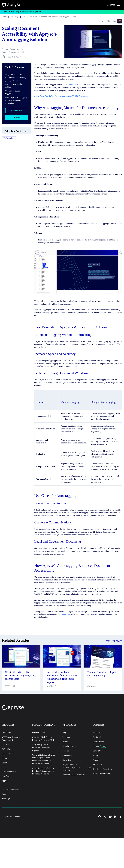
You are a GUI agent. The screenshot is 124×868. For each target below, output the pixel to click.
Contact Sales (17, 116)
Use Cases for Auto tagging (14, 98)
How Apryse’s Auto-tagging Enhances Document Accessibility (15, 106)
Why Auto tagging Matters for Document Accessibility (17, 81)
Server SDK (78, 90)
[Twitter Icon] (105, 844)
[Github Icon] (100, 844)
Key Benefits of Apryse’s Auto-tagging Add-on (12, 90)
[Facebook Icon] (121, 844)
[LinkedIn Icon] (115, 844)
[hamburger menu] (118, 5)
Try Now (17, 123)
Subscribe (17, 156)
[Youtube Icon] (110, 844)
